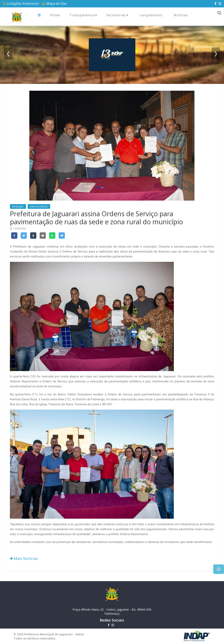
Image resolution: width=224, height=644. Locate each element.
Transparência (83, 15)
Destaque (18, 206)
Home (55, 15)
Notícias (181, 15)
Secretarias (117, 15)
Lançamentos (151, 15)
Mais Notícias (24, 558)
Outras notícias (39, 206)
